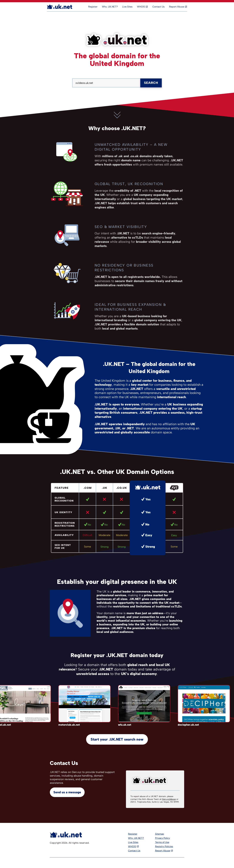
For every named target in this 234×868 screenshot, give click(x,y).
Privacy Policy (163, 838)
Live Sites (127, 7)
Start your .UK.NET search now (117, 739)
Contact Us (158, 7)
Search (151, 83)
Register (93, 7)
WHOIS (141, 7)
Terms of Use (162, 842)
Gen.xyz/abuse (169, 799)
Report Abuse (177, 7)
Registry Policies (164, 846)
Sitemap (160, 834)
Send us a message (67, 792)
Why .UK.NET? (110, 7)
